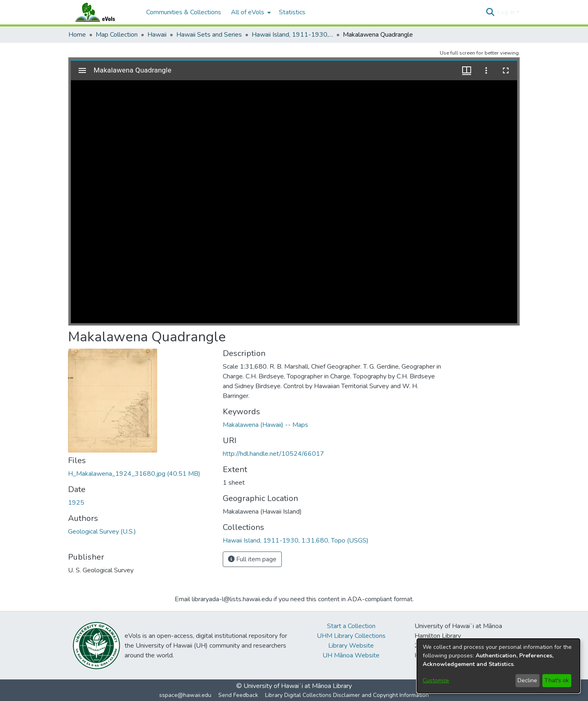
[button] (490, 12)
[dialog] (498, 666)
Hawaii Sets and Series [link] (209, 35)
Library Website (351, 646)
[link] (134, 474)
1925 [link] (76, 503)
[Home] (103, 12)
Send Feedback (238, 695)
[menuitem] (250, 12)
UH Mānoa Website (351, 655)
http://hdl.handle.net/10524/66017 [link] (273, 454)
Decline (527, 680)
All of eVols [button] (248, 12)
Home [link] (77, 35)
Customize (436, 680)
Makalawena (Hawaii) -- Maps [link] (265, 425)
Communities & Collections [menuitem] (184, 12)
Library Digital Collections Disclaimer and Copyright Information (347, 695)
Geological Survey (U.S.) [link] (102, 532)
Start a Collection (351, 626)
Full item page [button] (252, 559)
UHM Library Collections (351, 636)
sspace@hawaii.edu (185, 695)
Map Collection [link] (117, 35)
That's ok (557, 680)
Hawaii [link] (157, 35)
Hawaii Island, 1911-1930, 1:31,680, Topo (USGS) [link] (292, 35)
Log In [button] (507, 12)
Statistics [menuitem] (292, 12)
